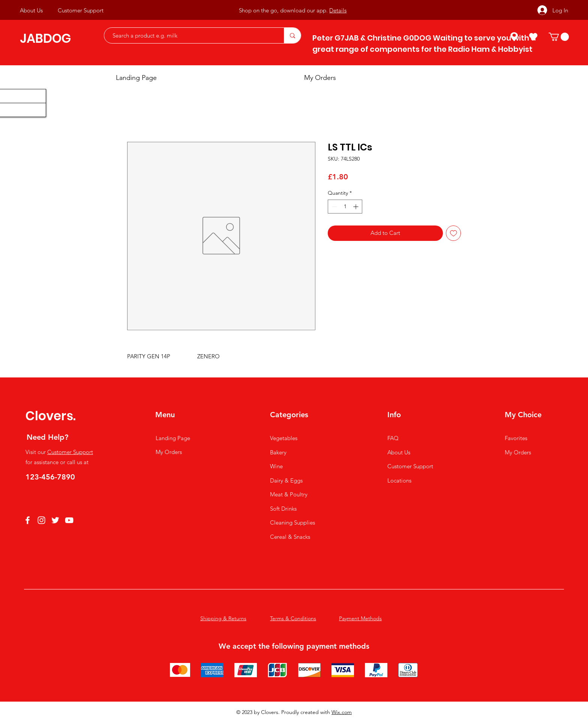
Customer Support (70, 452)
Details (338, 10)
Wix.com (342, 712)
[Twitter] (55, 520)
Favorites (516, 438)
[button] (559, 37)
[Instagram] (41, 520)
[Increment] (356, 207)
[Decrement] (334, 207)
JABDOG (45, 38)
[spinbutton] (345, 207)
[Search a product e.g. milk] (190, 35)
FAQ (393, 438)
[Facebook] (28, 520)
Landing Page (173, 438)
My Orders (169, 452)
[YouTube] (69, 520)
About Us (399, 452)
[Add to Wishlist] (454, 233)
